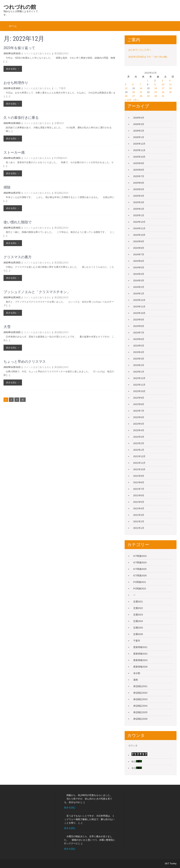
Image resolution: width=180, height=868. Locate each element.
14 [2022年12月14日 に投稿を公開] (141, 88)
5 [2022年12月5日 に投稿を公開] (126, 84)
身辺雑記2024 (140, 706)
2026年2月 (139, 131)
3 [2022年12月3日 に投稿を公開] (162, 81)
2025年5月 (139, 189)
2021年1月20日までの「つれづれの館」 (149, 57)
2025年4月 (139, 196)
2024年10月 (139, 235)
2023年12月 (139, 300)
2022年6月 (139, 417)
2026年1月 (139, 137)
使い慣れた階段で (18, 222)
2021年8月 (139, 482)
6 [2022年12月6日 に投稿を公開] (133, 84)
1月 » (136, 100)
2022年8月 (139, 404)
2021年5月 (139, 502)
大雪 (7, 327)
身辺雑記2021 (140, 686)
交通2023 (138, 615)
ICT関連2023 (140, 556)
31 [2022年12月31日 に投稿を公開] (163, 96)
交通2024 (138, 621)
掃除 (7, 187)
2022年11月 (139, 385)
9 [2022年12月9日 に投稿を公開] (155, 84)
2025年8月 (139, 170)
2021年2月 (139, 521)
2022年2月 (139, 443)
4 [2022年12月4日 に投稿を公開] (170, 81)
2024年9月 (139, 241)
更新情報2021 (140, 647)
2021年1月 (139, 528)
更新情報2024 (140, 660)
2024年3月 (139, 281)
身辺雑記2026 (140, 719)
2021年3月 (139, 515)
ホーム (13, 26)
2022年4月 (139, 430)
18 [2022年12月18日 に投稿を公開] (170, 88)
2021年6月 (139, 495)
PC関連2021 (140, 582)
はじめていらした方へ (140, 50)
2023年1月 (139, 372)
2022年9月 (139, 398)
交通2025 (138, 628)
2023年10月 (139, 313)
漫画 (136, 680)
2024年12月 (139, 222)
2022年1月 (139, 450)
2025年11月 (139, 150)
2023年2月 (139, 365)
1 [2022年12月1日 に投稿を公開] (148, 81)
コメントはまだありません (37, 53)
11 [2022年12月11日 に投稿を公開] (170, 84)
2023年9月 (139, 320)
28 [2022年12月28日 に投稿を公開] (141, 96)
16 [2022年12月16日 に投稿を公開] (156, 88)
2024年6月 (139, 261)
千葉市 (62, 88)
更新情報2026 (140, 667)
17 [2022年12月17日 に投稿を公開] (163, 88)
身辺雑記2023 (140, 699)
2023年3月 (139, 359)
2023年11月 (139, 307)
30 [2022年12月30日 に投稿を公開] (156, 96)
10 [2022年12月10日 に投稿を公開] (163, 84)
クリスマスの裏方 (18, 257)
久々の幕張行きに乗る (21, 118)
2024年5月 (139, 267)
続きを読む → (13, 69)
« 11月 (128, 100)
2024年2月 (139, 287)
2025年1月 (139, 215)
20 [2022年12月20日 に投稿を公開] (134, 92)
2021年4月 (139, 508)
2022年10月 (139, 391)
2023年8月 (139, 326)
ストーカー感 (14, 152)
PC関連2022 (61, 158)
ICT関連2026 (140, 576)
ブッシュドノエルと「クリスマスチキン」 (37, 292)
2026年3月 (139, 124)
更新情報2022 (140, 654)
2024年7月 (139, 254)
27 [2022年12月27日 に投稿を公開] (134, 96)
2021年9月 (139, 476)
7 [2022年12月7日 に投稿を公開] (140, 84)
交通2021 (138, 602)
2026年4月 (139, 118)
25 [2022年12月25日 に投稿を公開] (170, 92)
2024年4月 (139, 274)
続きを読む (70, 808)
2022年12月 (139, 378)
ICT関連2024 (140, 563)
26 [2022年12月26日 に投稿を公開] (126, 96)
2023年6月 (139, 339)
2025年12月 (139, 144)
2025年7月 (139, 176)
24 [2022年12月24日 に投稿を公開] (163, 92)
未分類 (137, 673)
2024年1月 (139, 294)
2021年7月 (139, 489)
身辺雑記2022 (61, 53)
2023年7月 (139, 333)
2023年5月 (139, 346)
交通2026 (138, 634)
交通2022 (59, 123)
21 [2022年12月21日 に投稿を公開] (141, 92)
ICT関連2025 (140, 569)
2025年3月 (139, 202)
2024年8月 (139, 248)
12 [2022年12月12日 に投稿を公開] (126, 88)
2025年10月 (139, 157)
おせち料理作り (16, 83)
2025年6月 (139, 183)
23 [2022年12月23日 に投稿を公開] (156, 92)
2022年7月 (139, 411)
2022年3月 (139, 437)
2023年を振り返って (19, 48)
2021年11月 (139, 463)
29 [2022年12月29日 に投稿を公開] (148, 96)
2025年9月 (139, 163)
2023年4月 (139, 352)
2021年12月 (139, 456)
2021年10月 (139, 469)
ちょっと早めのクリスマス (25, 362)
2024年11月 (139, 228)
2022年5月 (139, 424)
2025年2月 (139, 209)
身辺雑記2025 (140, 712)
